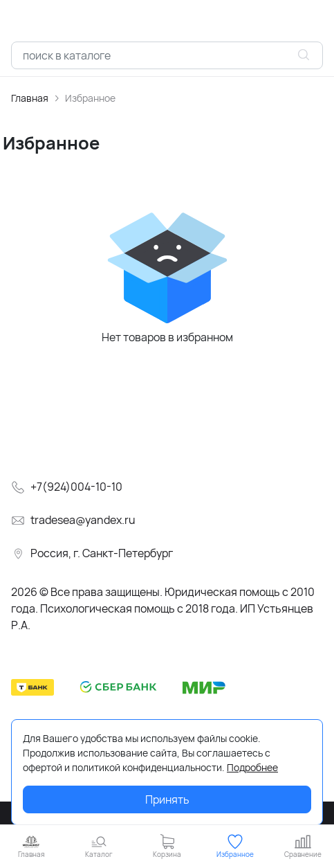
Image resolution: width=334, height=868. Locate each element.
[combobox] (167, 55)
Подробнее (252, 767)
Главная (30, 98)
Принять (167, 799)
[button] (99, 846)
